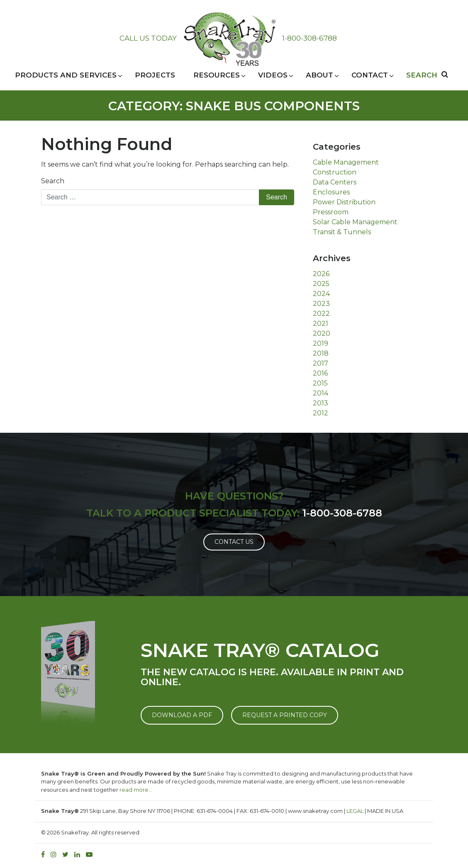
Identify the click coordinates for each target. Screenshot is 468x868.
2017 (321, 363)
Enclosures (331, 192)
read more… (136, 790)
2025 (321, 284)
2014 (321, 393)
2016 (320, 373)
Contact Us (234, 542)
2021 (321, 324)
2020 (322, 333)
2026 (321, 274)
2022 (321, 314)
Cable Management (346, 162)
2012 (321, 413)
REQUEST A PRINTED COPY (285, 715)
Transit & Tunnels (342, 232)
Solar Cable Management (355, 222)
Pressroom (331, 212)
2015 (320, 383)
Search (53, 181)
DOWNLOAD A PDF (182, 715)
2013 (321, 403)
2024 (321, 294)
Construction (335, 172)
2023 (321, 304)
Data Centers (335, 182)
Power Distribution (344, 202)
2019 (321, 343)
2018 (321, 353)
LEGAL (355, 811)
